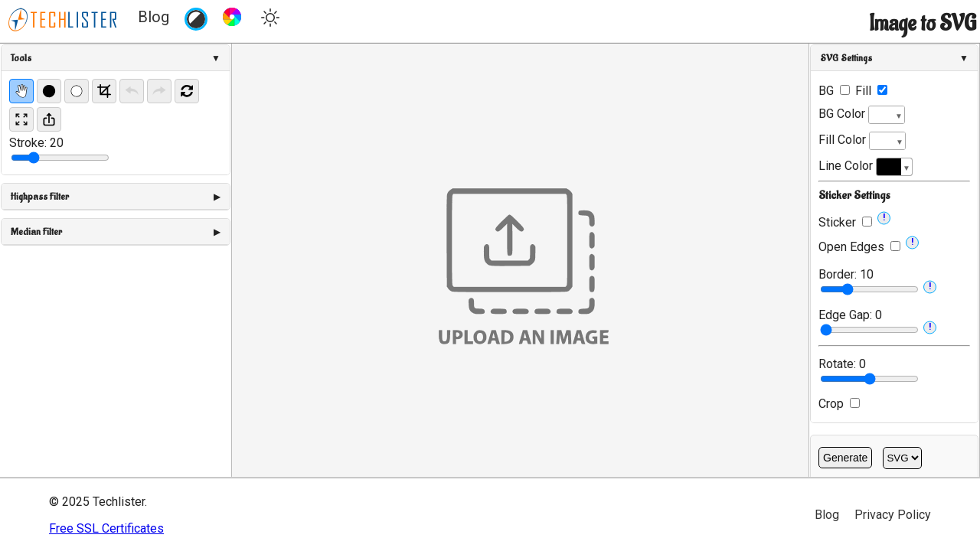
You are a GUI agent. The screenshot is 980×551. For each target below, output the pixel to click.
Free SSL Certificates (106, 528)
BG (834, 91)
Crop (839, 404)
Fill (871, 91)
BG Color (862, 115)
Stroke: (36, 143)
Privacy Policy (893, 515)
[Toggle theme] (270, 20)
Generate (845, 458)
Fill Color (862, 141)
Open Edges (851, 247)
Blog (154, 17)
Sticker (837, 222)
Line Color (866, 167)
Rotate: (842, 364)
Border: (846, 274)
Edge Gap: (850, 315)
